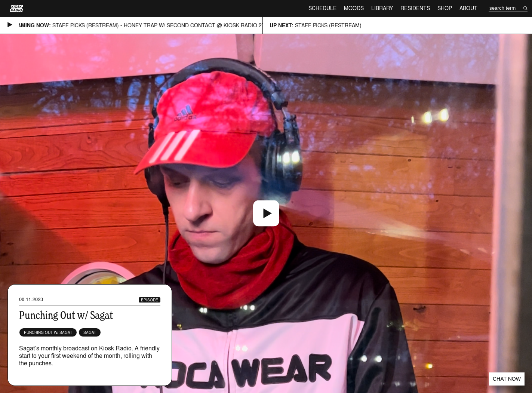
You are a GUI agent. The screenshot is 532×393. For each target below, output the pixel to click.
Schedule (322, 8)
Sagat (90, 332)
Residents (415, 8)
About (468, 8)
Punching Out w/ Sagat (48, 332)
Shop (445, 8)
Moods (354, 8)
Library (382, 8)
